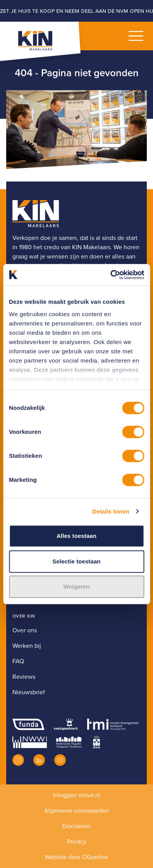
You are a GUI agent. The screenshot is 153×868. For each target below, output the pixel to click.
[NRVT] (69, 742)
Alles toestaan (76, 536)
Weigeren (76, 586)
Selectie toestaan (76, 561)
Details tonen (111, 511)
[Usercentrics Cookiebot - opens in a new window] (110, 275)
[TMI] (113, 724)
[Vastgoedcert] (66, 724)
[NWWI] (30, 742)
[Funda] (28, 724)
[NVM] (96, 742)
